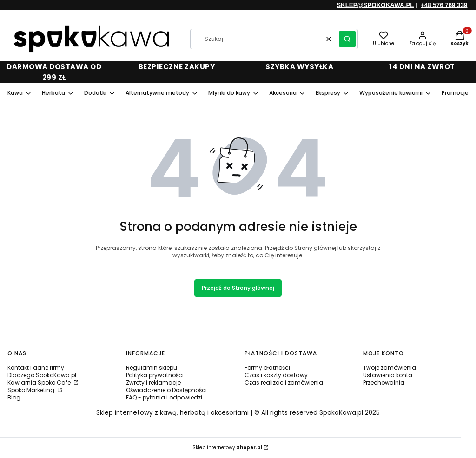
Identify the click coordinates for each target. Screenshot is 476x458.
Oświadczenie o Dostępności (166, 390)
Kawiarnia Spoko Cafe (40, 383)
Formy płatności (267, 368)
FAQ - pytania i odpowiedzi (164, 397)
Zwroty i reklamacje (153, 383)
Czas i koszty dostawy (276, 375)
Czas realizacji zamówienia (284, 383)
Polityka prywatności (155, 375)
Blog (14, 397)
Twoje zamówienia (390, 368)
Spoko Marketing (32, 390)
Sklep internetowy (227, 448)
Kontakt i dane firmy (36, 368)
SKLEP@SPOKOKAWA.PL (375, 5)
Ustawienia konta (388, 375)
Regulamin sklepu (152, 368)
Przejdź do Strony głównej (238, 288)
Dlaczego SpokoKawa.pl (42, 375)
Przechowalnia (384, 383)
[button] (347, 39)
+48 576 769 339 (444, 5)
